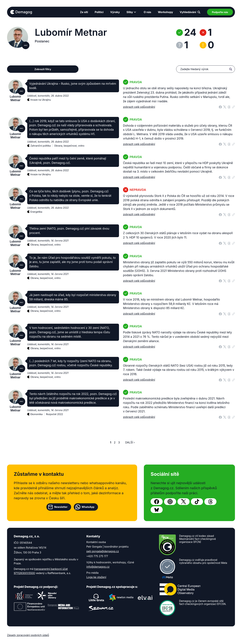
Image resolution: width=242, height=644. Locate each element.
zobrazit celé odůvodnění (139, 107)
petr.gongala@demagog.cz (103, 551)
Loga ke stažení (96, 577)
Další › (130, 442)
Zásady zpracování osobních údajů (28, 635)
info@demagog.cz (98, 567)
